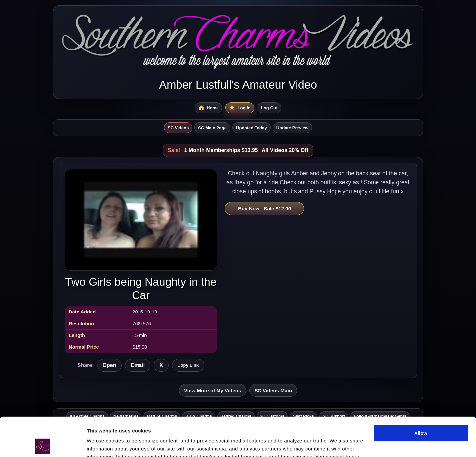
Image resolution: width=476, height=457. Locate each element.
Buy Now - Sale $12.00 (264, 208)
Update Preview (293, 128)
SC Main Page (212, 128)
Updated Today (252, 128)
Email (138, 365)
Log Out (269, 108)
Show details (102, 444)
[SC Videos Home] (208, 108)
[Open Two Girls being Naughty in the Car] (141, 220)
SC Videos (178, 128)
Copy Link (188, 365)
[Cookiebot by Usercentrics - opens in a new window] (43, 444)
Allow (421, 394)
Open (110, 365)
